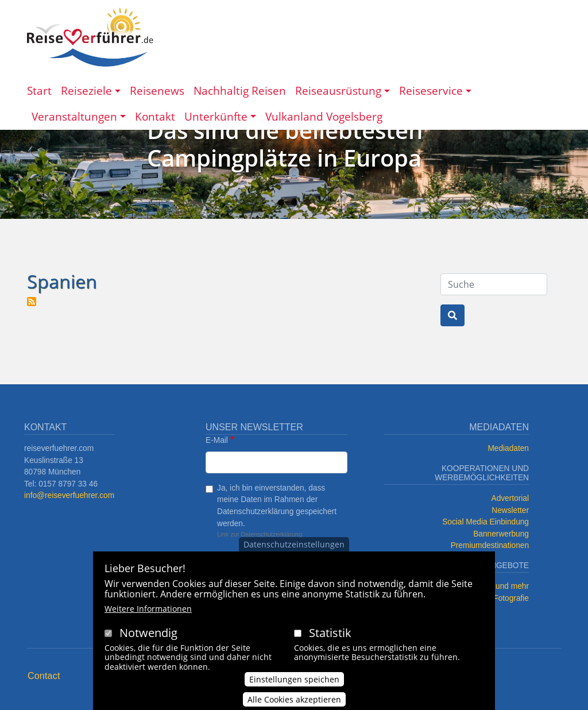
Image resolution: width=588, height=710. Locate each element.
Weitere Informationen (148, 609)
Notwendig (148, 633)
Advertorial (510, 498)
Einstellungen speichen (294, 680)
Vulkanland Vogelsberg (324, 116)
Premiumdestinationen (490, 545)
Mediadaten (508, 448)
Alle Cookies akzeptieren (294, 700)
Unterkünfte (216, 116)
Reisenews (157, 90)
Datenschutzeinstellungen (294, 544)
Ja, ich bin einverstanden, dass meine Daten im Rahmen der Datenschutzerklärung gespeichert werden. (277, 506)
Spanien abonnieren (32, 302)
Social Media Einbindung (486, 522)
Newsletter (510, 510)
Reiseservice (431, 90)
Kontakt (155, 116)
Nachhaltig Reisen (240, 90)
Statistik (330, 633)
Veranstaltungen (74, 116)
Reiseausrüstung (338, 90)
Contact (44, 676)
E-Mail (217, 440)
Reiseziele (86, 90)
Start (39, 90)
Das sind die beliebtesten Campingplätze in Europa (285, 144)
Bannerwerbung (501, 534)
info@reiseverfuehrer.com (69, 495)
